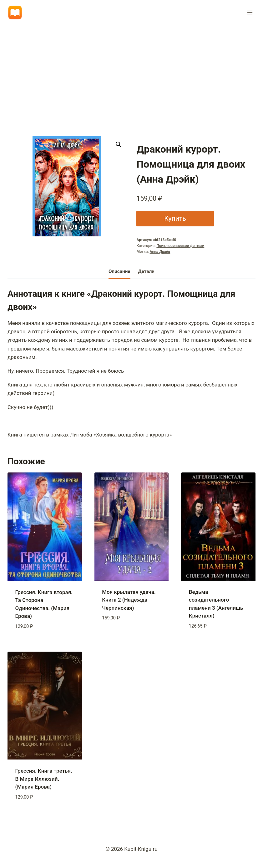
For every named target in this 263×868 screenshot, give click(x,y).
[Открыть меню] (250, 12)
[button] (119, 144)
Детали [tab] (146, 271)
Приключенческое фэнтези (180, 246)
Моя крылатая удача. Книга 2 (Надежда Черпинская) (129, 600)
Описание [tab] (119, 271)
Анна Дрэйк (160, 252)
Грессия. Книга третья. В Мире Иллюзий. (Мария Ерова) (44, 779)
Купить (175, 218)
